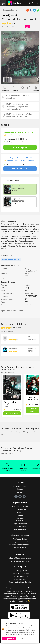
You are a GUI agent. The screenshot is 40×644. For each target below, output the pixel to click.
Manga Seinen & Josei (31, 274)
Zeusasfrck (13, 350)
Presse (20, 491)
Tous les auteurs (20, 531)
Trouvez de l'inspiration (20, 508)
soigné (20, 144)
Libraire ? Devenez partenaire (20, 560)
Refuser (21, 639)
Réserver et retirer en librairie (20, 584)
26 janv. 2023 (33, 350)
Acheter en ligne (20, 581)
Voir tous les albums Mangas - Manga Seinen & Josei (18, 435)
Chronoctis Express (10, 10)
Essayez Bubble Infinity (20, 543)
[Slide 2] (20, 83)
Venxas (12, 338)
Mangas (28, 270)
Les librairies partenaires (20, 562)
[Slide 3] (24, 83)
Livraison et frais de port (20, 575)
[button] (4, 58)
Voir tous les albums (8, 374)
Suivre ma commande (20, 578)
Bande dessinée (20, 511)
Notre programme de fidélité (20, 546)
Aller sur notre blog (8, 455)
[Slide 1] (16, 83)
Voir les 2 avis (7, 27)
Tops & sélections (20, 525)
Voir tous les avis (7, 333)
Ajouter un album (20, 549)
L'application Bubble (20, 541)
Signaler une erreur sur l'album (12, 312)
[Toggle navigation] (3, 3)
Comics (20, 514)
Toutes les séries (20, 528)
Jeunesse (20, 519)
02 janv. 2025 (33, 338)
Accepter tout (9, 639)
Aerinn (27, 286)
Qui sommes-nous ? (20, 488)
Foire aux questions (20, 572)
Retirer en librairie (20, 170)
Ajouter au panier (20, 149)
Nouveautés (20, 522)
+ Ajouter (13, 257)
